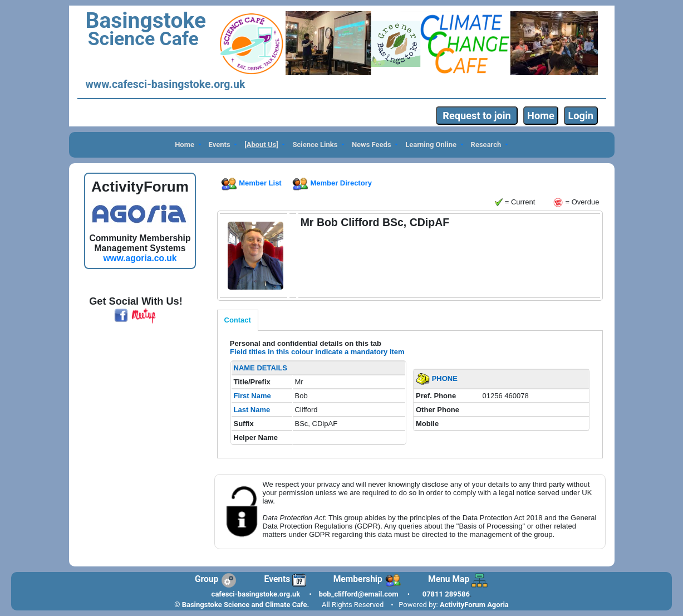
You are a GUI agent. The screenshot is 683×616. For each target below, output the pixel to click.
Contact (238, 320)
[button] (188, 145)
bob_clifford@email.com (359, 594)
